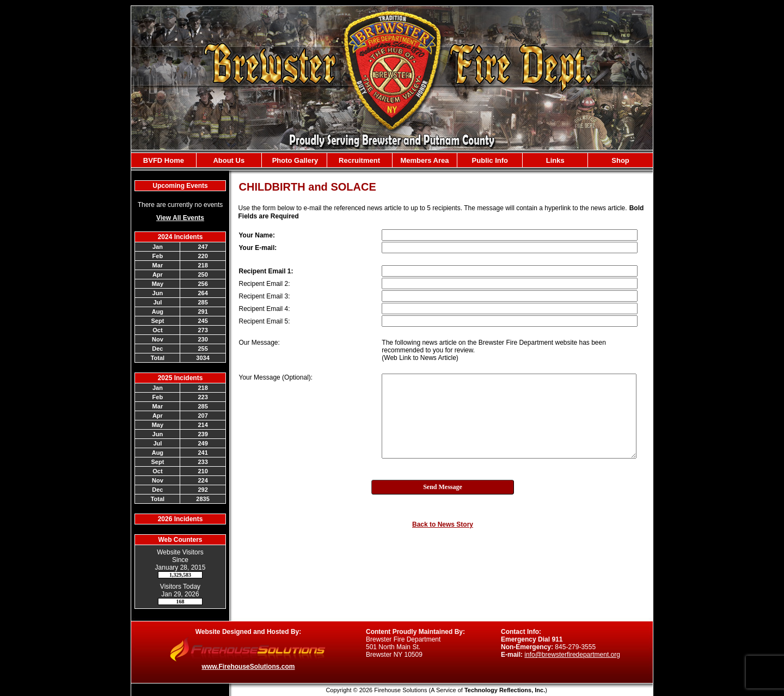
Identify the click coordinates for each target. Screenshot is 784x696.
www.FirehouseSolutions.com (249, 667)
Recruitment (359, 160)
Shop (620, 160)
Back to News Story (443, 524)
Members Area (424, 160)
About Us (229, 160)
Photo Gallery (294, 160)
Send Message (443, 487)
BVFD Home (164, 160)
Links (555, 160)
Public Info (490, 160)
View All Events (180, 218)
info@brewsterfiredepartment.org (572, 655)
